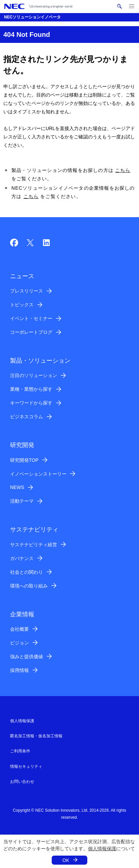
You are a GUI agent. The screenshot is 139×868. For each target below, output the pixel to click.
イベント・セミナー (31, 318)
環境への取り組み (29, 586)
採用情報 (19, 670)
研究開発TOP (24, 460)
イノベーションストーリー (38, 474)
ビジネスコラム (27, 417)
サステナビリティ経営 (34, 545)
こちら (123, 170)
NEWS (17, 487)
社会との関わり (27, 572)
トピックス (22, 305)
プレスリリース (27, 291)
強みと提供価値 (27, 657)
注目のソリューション (34, 375)
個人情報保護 (102, 849)
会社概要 (19, 629)
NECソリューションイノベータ (32, 17)
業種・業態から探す (31, 389)
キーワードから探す (31, 403)
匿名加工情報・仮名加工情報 (36, 736)
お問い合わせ (22, 782)
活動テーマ (22, 501)
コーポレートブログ (31, 332)
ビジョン (19, 643)
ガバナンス (22, 558)
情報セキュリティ (26, 766)
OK (66, 860)
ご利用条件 (20, 751)
